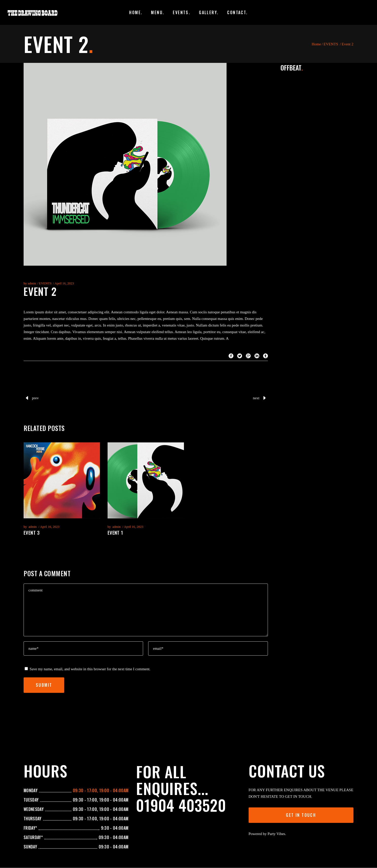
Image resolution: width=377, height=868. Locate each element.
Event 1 (115, 532)
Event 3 (32, 532)
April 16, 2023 (64, 283)
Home (316, 44)
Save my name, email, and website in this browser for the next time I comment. (90, 669)
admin (32, 283)
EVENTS (331, 44)
